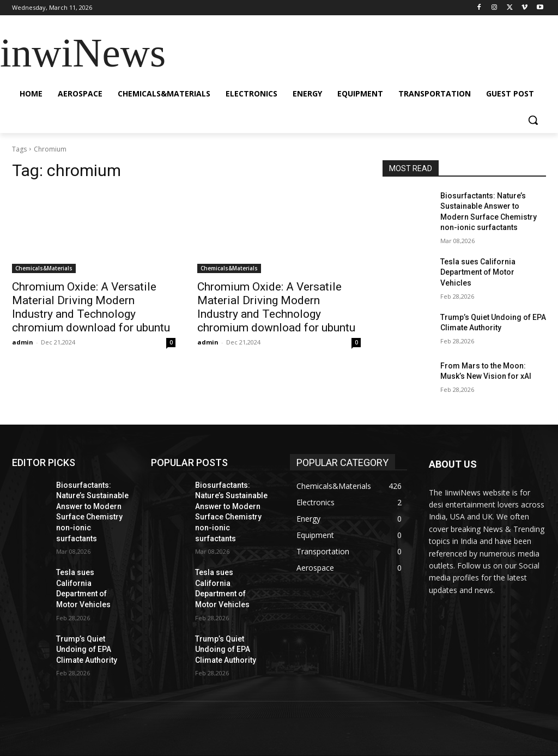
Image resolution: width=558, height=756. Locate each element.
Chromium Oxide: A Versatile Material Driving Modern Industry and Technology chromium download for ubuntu (91, 307)
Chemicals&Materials (44, 268)
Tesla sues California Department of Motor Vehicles (478, 272)
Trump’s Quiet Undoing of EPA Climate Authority (87, 649)
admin (23, 342)
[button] (533, 120)
